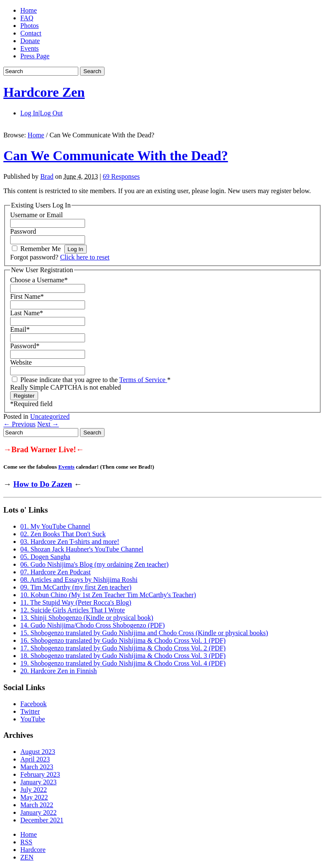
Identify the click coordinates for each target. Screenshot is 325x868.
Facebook (33, 704)
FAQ (27, 18)
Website (21, 362)
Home (29, 10)
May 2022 (34, 797)
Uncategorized (50, 416)
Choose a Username (39, 280)
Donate (30, 41)
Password (23, 231)
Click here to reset (85, 257)
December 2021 (42, 820)
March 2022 (37, 805)
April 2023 (35, 759)
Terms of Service (143, 380)
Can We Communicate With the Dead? (116, 156)
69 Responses (121, 176)
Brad (47, 176)
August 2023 (38, 752)
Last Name (27, 313)
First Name (27, 296)
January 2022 (39, 812)
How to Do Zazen (43, 484)
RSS (26, 842)
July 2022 (34, 790)
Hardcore (33, 850)
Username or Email (36, 215)
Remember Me (41, 249)
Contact (31, 33)
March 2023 (37, 767)
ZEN (27, 857)
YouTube (33, 719)
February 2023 (40, 774)
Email (20, 329)
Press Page (35, 56)
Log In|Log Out (41, 113)
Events (30, 48)
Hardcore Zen (44, 92)
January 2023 (39, 782)
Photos (30, 26)
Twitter (30, 711)
